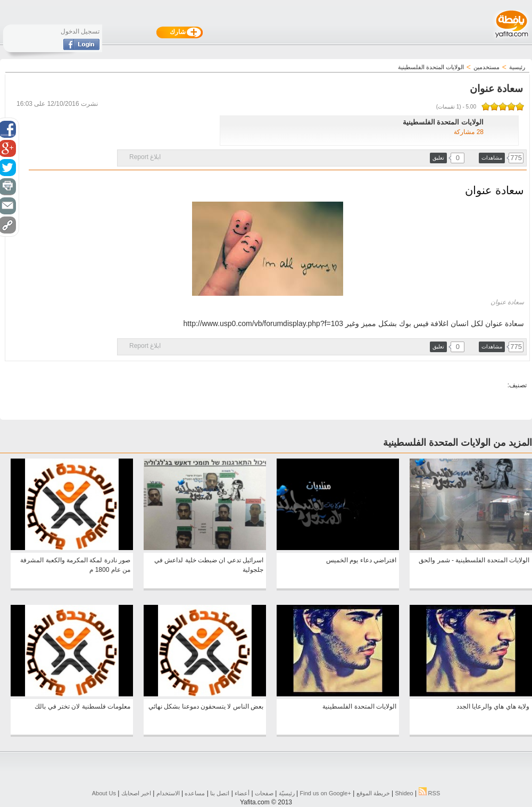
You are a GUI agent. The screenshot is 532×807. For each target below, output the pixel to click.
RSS (430, 793)
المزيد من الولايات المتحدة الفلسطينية (458, 443)
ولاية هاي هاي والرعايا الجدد (493, 706)
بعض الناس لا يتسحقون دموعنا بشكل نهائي (206, 706)
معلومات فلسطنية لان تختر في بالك (82, 706)
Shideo (404, 793)
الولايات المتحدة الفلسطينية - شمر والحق (474, 560)
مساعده (195, 793)
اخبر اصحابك (136, 793)
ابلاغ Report (145, 157)
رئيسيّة (287, 793)
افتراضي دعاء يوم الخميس (361, 560)
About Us (104, 793)
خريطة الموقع (373, 793)
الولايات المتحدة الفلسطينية (359, 706)
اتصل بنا (220, 793)
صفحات (264, 793)
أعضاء (242, 793)
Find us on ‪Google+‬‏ (326, 793)
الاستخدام (168, 793)
